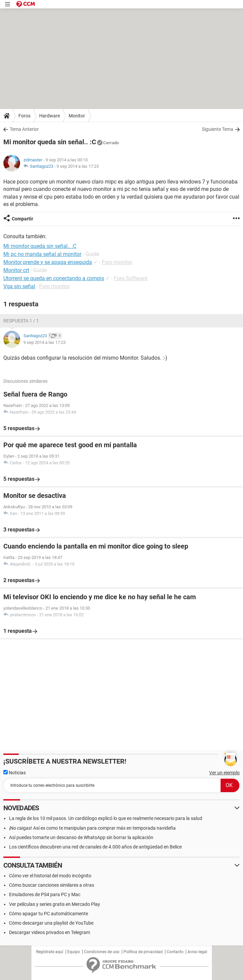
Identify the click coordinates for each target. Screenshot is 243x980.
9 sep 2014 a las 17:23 (78, 166)
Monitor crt (16, 270)
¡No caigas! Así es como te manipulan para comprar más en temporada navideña (92, 828)
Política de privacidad (143, 952)
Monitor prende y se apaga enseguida (48, 262)
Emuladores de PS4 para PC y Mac (45, 894)
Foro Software (131, 278)
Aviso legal (197, 952)
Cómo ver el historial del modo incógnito (50, 876)
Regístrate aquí (50, 952)
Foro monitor (117, 262)
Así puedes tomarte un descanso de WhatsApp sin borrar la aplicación (81, 837)
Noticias (15, 773)
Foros (24, 116)
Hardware (50, 116)
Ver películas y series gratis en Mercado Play (55, 904)
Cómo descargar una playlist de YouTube (51, 923)
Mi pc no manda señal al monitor (42, 254)
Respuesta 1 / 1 (21, 321)
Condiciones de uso (102, 952)
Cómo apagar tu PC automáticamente (49, 914)
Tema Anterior (24, 129)
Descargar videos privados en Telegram (50, 932)
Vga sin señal (19, 286)
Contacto (175, 952)
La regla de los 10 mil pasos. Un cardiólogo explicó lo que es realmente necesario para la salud (106, 818)
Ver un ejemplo (224, 773)
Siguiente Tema (218, 129)
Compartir (22, 219)
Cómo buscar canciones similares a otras (52, 885)
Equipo (74, 952)
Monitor (77, 116)
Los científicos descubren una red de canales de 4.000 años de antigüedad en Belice (95, 847)
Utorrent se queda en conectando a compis (54, 278)
